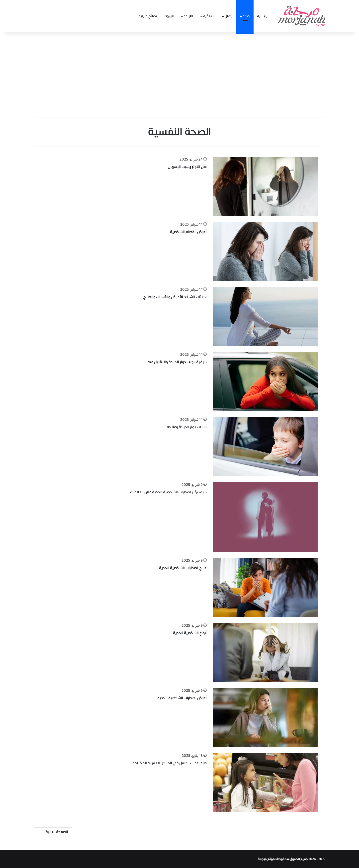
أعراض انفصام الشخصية (188, 232)
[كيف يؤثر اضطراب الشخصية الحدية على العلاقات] (265, 517)
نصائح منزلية (148, 16)
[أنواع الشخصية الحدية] (265, 652)
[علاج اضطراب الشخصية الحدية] (265, 587)
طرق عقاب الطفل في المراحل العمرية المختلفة (170, 763)
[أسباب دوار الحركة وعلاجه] (265, 447)
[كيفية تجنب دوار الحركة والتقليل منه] (265, 382)
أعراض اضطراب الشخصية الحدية (182, 698)
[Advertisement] (179, 75)
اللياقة (188, 16)
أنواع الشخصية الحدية (190, 633)
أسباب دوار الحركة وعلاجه (187, 427)
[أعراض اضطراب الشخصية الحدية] (265, 718)
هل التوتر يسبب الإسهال (187, 167)
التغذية (209, 16)
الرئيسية (263, 16)
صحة (246, 16)
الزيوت (169, 16)
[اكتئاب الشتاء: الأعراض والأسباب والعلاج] (265, 316)
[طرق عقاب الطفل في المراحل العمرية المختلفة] (265, 783)
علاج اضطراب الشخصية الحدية (183, 568)
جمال (229, 16)
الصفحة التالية (53, 832)
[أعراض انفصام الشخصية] (265, 251)
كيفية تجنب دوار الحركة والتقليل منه (177, 362)
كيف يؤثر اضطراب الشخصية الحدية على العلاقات (168, 492)
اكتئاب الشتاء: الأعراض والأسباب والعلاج (175, 297)
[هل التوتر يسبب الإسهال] (265, 186)
